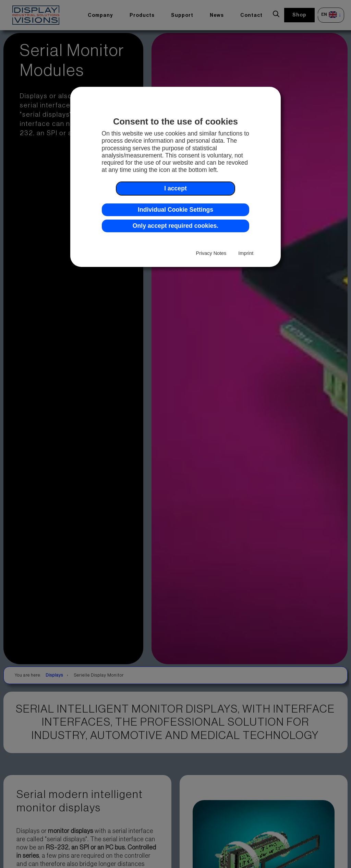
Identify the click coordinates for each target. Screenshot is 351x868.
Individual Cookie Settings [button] (175, 210)
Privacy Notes (211, 253)
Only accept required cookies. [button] (175, 226)
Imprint (246, 253)
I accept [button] (175, 188)
